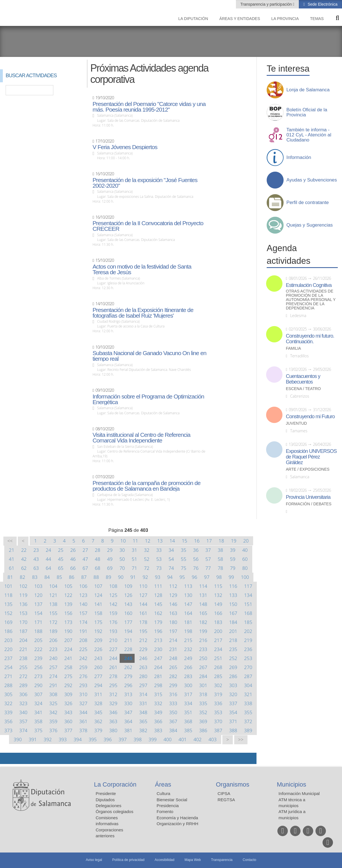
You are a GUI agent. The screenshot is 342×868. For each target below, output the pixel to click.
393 (63, 739)
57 (208, 559)
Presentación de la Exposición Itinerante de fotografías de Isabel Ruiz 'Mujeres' (143, 313)
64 (48, 568)
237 (8, 658)
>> (241, 740)
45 (61, 559)
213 (158, 640)
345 (98, 712)
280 (143, 676)
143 (128, 604)
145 (158, 604)
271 (8, 676)
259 (83, 667)
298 (158, 685)
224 (68, 649)
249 (188, 658)
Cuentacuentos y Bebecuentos (303, 379)
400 (167, 739)
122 (68, 595)
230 (158, 649)
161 (143, 613)
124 (98, 595)
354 (233, 712)
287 (248, 676)
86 (72, 577)
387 (218, 730)
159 (113, 613)
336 (218, 703)
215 (188, 640)
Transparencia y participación (267, 4)
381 (128, 730)
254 (8, 667)
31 (134, 550)
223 (53, 649)
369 (203, 721)
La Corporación (115, 784)
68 (97, 568)
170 (23, 622)
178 (143, 622)
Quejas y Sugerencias (310, 225)
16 (197, 541)
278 (113, 676)
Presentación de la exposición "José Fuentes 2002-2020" (145, 183)
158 (98, 613)
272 (23, 676)
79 (233, 568)
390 (18, 739)
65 (61, 568)
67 (85, 568)
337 (233, 703)
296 (128, 685)
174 (83, 622)
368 (188, 721)
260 (98, 667)
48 (97, 559)
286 (233, 676)
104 (53, 586)
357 (23, 721)
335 (203, 703)
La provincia (285, 19)
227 (113, 649)
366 (158, 721)
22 (24, 550)
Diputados (105, 800)
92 (145, 577)
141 (98, 604)
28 (97, 550)
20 (246, 541)
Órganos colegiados (114, 811)
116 (233, 586)
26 (73, 550)
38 (220, 550)
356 (8, 721)
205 (38, 640)
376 (53, 730)
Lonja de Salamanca (308, 90)
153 (23, 613)
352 (203, 712)
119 (23, 595)
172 (53, 622)
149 (218, 604)
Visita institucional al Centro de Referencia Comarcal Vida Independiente (141, 438)
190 (68, 631)
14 (172, 541)
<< (10, 541)
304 (248, 685)
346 (113, 712)
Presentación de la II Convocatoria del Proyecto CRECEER (148, 226)
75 (184, 568)
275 (68, 676)
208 (83, 640)
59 (233, 559)
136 (23, 604)
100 (245, 577)
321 (248, 694)
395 (93, 739)
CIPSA (224, 793)
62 (24, 568)
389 (248, 730)
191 (83, 631)
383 (158, 730)
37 (208, 550)
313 (128, 694)
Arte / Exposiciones (308, 469)
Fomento (165, 811)
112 (173, 586)
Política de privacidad (128, 860)
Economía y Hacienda (177, 818)
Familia (293, 348)
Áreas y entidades (240, 19)
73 (159, 568)
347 (128, 712)
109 (128, 586)
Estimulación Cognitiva (309, 285)
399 (153, 739)
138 (53, 604)
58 (220, 559)
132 (218, 595)
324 (38, 703)
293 (83, 685)
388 (233, 730)
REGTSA (226, 800)
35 (184, 550)
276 (83, 676)
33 (159, 550)
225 (83, 649)
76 (196, 568)
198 (188, 631)
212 (143, 640)
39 (233, 550)
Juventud (296, 423)
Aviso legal (94, 860)
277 (98, 676)
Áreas (163, 784)
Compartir (7, 758)
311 (98, 694)
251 (218, 658)
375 (38, 730)
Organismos (233, 784)
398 (138, 739)
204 (23, 640)
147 (188, 604)
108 (113, 586)
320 (233, 694)
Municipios (291, 784)
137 (38, 604)
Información (299, 158)
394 (78, 739)
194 (128, 631)
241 (68, 658)
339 (8, 712)
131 (203, 595)
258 (68, 667)
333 (173, 703)
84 (47, 577)
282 (173, 676)
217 (218, 640)
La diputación (193, 19)
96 (195, 577)
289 (23, 685)
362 (98, 721)
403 (213, 739)
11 (135, 541)
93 (158, 577)
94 (170, 577)
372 (248, 721)
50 (122, 559)
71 (134, 568)
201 (233, 631)
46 (73, 559)
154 (38, 613)
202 (248, 631)
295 (113, 685)
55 (184, 559)
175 (98, 622)
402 (198, 739)
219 (248, 640)
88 (96, 577)
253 (248, 658)
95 (182, 577)
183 (218, 622)
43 (36, 559)
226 (98, 649)
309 (68, 694)
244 (113, 658)
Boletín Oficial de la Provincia (307, 112)
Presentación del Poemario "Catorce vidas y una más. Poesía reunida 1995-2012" (149, 107)
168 (248, 613)
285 (218, 676)
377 (68, 730)
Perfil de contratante (308, 203)
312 (113, 694)
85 (59, 577)
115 (218, 586)
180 (173, 622)
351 (188, 712)
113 (188, 586)
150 (233, 604)
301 (203, 685)
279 (128, 676)
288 (8, 685)
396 (108, 739)
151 (248, 604)
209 (98, 640)
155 (53, 613)
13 (160, 541)
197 (173, 631)
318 (203, 694)
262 (128, 667)
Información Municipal (299, 793)
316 (173, 694)
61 (11, 568)
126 (128, 595)
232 (188, 649)
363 (113, 721)
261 (113, 667)
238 (23, 658)
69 (110, 568)
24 (48, 550)
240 (53, 658)
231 (173, 649)
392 (48, 739)
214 (173, 640)
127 (143, 595)
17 (209, 541)
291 (53, 685)
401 (183, 739)
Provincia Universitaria (308, 497)
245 (128, 658)
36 (196, 550)
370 (218, 721)
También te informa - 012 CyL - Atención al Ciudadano (309, 135)
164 (188, 613)
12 (148, 541)
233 (203, 649)
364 (128, 721)
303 (233, 685)
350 (173, 712)
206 (53, 640)
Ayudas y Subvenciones (312, 180)
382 (143, 730)
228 (128, 649)
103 (38, 586)
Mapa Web (193, 860)
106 (83, 586)
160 (128, 613)
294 (98, 685)
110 (143, 586)
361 (83, 721)
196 (158, 631)
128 (158, 595)
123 (83, 595)
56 (196, 559)
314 (143, 694)
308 (53, 694)
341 (38, 712)
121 (53, 595)
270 (248, 667)
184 (233, 622)
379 (98, 730)
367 (173, 721)
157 (83, 613)
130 (188, 595)
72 (147, 568)
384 (173, 730)
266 (188, 667)
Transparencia (222, 860)
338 (248, 703)
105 (68, 586)
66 (73, 568)
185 (248, 622)
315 (158, 694)
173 (68, 622)
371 (233, 721)
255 (23, 667)
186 (8, 631)
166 (218, 613)
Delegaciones (108, 806)
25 (61, 550)
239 (38, 658)
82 (22, 577)
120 (38, 595)
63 (36, 568)
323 (23, 703)
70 (122, 568)
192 (98, 631)
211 (128, 640)
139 (68, 604)
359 (53, 721)
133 (233, 595)
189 (53, 631)
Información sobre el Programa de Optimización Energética (148, 399)
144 (143, 604)
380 (113, 730)
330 (128, 703)
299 (173, 685)
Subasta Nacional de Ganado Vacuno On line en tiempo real (149, 356)
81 (10, 577)
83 (35, 577)
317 (188, 694)
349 (158, 712)
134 (248, 595)
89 (108, 577)
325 (53, 703)
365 (143, 721)
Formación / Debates (309, 504)
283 (188, 676)
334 (188, 703)
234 (218, 649)
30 (122, 550)
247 (158, 658)
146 (173, 604)
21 (11, 550)
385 (188, 730)
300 (188, 685)
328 (98, 703)
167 (233, 613)
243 (98, 658)
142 (113, 604)
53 (159, 559)
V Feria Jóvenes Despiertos (125, 147)
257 (53, 667)
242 (83, 658)
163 (173, 613)
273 (38, 676)
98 (219, 577)
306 (23, 694)
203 (8, 640)
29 (110, 550)
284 (203, 676)
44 (48, 559)
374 (23, 730)
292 (68, 685)
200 (218, 631)
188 (38, 631)
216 (203, 640)
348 (143, 712)
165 (203, 613)
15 (184, 541)
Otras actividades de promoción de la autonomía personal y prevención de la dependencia (311, 300)
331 (143, 703)
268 (218, 667)
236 (248, 649)
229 (143, 649)
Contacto (249, 860)
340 (23, 712)
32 (147, 550)
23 (36, 550)
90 (121, 577)
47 (85, 559)
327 (83, 703)
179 (158, 622)
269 (233, 667)
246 (143, 658)
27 (85, 550)
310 (83, 694)
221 (23, 649)
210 (113, 640)
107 (98, 586)
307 (38, 694)
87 (84, 577)
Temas (317, 19)
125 (113, 595)
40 (245, 550)
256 (38, 667)
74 (171, 568)
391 (33, 739)
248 (173, 658)
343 (68, 712)
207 (68, 640)
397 (123, 739)
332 (158, 703)
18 (221, 541)
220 (8, 649)
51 (134, 559)
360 (68, 721)
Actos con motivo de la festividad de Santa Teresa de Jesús (142, 269)
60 (245, 559)
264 (158, 667)
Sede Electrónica (322, 4)
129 (173, 595)
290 (38, 685)
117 (248, 586)
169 (8, 622)
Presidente (106, 793)
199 (203, 631)
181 (188, 622)
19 (234, 541)
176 (113, 622)
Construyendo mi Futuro (310, 417)
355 (248, 712)
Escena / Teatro (303, 389)
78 (220, 568)
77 (208, 568)
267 (203, 667)
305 (8, 694)
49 (110, 559)
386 (203, 730)
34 (171, 550)
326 (68, 703)
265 (173, 667)
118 (8, 595)
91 (133, 577)
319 (218, 694)
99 (231, 577)
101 (8, 586)
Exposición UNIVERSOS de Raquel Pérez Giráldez (311, 457)
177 (128, 622)
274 (53, 676)
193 (113, 631)
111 (158, 586)
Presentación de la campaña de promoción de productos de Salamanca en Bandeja (146, 486)
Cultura (163, 793)
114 (203, 586)
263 (143, 667)
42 (24, 559)
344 (83, 712)
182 (203, 622)
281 (158, 676)
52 (147, 559)
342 (53, 712)
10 (123, 541)
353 (218, 712)
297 (143, 685)
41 (11, 559)
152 (8, 613)
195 (143, 631)
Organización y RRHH (177, 824)
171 (38, 622)
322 (8, 703)
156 (68, 613)
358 (38, 721)
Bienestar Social (172, 800)
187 (23, 631)
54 (171, 559)
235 (233, 649)
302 (218, 685)
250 (203, 658)
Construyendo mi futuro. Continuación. (310, 339)
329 (113, 703)
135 (8, 604)
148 (203, 604)
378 (83, 730)
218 (233, 640)
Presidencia (168, 806)
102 (23, 586)
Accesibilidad (165, 860)
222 (38, 649)
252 (233, 658)
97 (207, 577)
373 (8, 730)
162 (158, 613)
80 (245, 568)
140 (83, 604)
